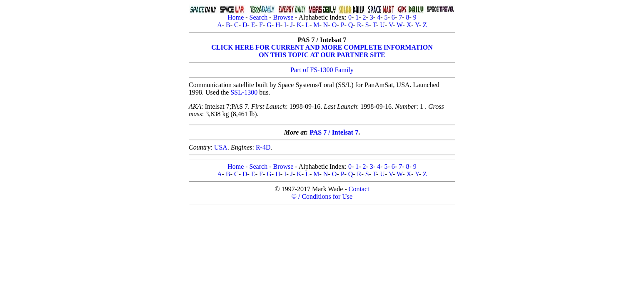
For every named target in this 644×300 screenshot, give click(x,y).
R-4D (263, 147)
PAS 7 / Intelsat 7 (334, 132)
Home (236, 17)
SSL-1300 (244, 92)
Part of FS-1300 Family (322, 70)
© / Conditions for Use (322, 196)
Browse (283, 17)
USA (221, 147)
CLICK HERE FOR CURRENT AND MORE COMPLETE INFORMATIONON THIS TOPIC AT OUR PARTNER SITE (322, 51)
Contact (359, 189)
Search (259, 17)
